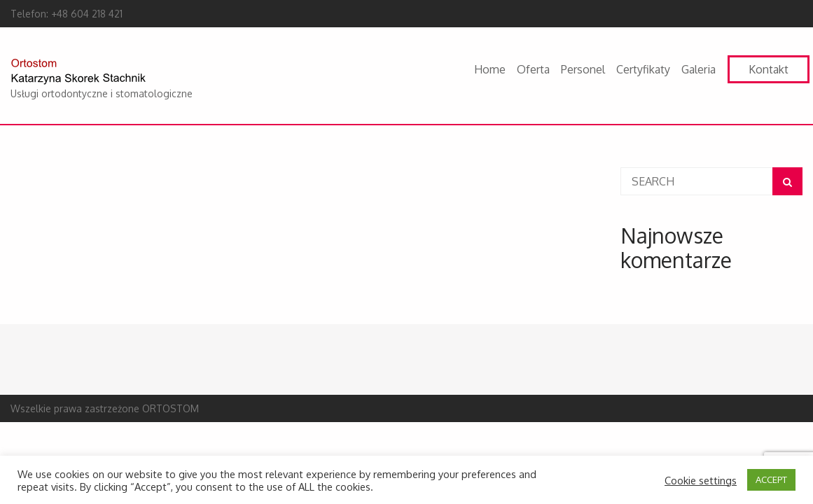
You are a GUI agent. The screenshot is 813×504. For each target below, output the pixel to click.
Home (490, 69)
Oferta (533, 69)
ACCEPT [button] (771, 479)
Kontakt (769, 69)
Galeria (699, 69)
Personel (583, 69)
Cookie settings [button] (701, 480)
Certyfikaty (643, 69)
